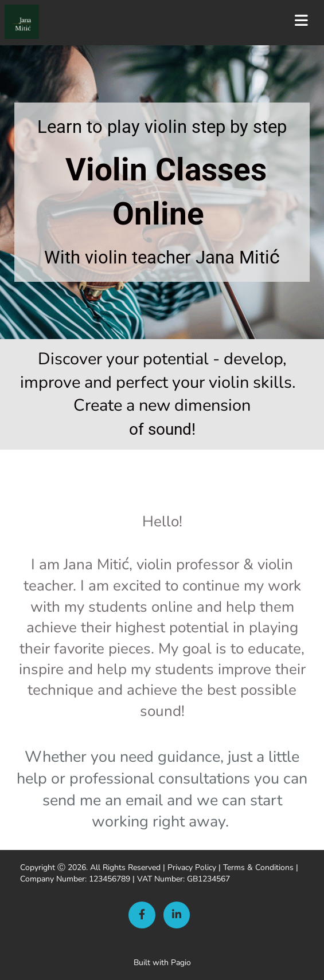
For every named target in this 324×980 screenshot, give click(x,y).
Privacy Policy (192, 867)
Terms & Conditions (258, 867)
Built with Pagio (162, 963)
